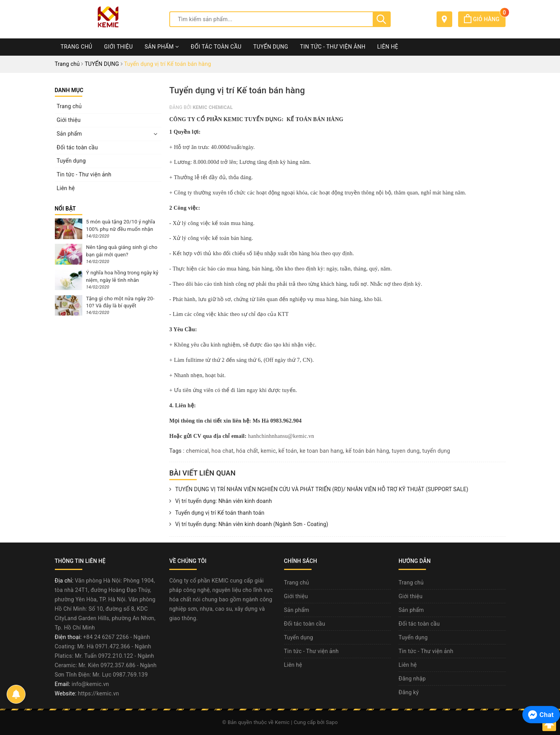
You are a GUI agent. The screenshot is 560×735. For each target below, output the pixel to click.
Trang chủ (77, 47)
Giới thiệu (119, 47)
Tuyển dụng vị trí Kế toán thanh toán (217, 513)
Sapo (332, 722)
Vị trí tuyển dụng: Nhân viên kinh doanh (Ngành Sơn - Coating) (249, 524)
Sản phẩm (162, 47)
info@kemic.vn (90, 684)
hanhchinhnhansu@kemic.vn (281, 436)
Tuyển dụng (271, 47)
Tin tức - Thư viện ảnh (333, 47)
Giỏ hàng (485, 19)
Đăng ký (409, 692)
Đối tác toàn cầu (216, 47)
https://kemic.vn (99, 693)
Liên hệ (388, 47)
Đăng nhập (412, 679)
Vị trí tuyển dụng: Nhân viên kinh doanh (221, 501)
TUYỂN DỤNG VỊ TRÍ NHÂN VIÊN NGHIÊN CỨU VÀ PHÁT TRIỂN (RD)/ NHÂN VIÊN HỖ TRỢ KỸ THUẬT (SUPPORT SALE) (319, 490)
